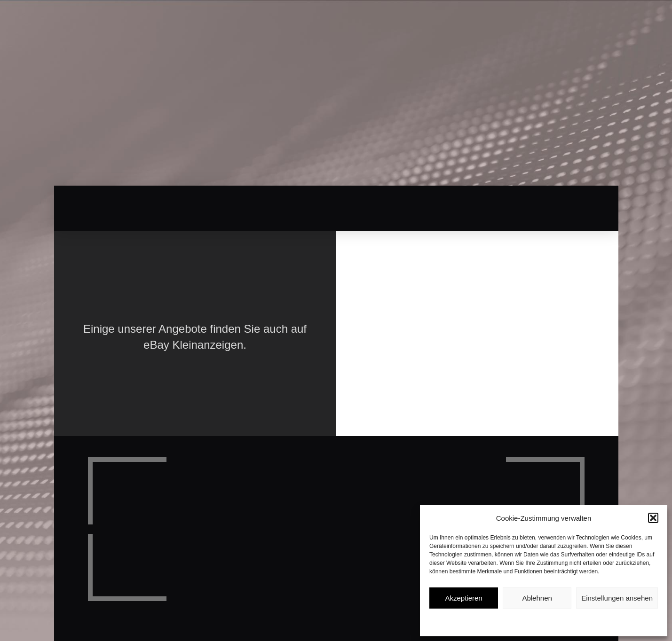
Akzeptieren (463, 598)
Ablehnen (537, 598)
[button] (653, 518)
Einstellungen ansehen (617, 598)
